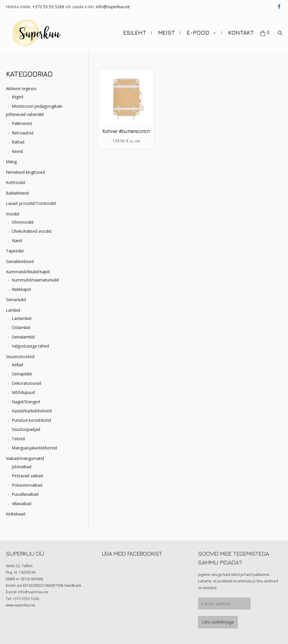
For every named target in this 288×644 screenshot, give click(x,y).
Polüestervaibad (27, 482)
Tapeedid (15, 248)
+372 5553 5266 (26, 595)
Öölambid (21, 324)
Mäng (11, 159)
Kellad (17, 361)
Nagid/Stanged (26, 398)
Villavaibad (22, 500)
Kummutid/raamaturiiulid (35, 277)
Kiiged (17, 94)
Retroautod (23, 130)
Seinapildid (22, 371)
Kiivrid (17, 148)
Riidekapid (21, 286)
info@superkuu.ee (113, 7)
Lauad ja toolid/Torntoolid (31, 200)
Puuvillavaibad (25, 491)
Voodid (12, 211)
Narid (17, 237)
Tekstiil (18, 435)
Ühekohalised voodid (32, 228)
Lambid (13, 307)
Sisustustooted (20, 353)
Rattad (18, 139)
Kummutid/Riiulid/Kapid (28, 269)
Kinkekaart (16, 511)
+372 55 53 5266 (48, 7)
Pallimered (22, 120)
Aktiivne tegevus (21, 86)
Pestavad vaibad (27, 473)
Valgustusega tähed (30, 343)
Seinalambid (23, 334)
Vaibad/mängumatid (25, 455)
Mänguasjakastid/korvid (34, 445)
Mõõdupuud (23, 389)
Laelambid (22, 315)
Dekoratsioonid (26, 380)
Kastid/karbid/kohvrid (32, 408)
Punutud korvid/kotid (31, 417)
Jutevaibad (22, 463)
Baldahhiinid (17, 190)
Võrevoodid (23, 219)
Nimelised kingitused (25, 169)
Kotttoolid (15, 179)
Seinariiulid (16, 297)
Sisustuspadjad (26, 426)
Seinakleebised (20, 258)
